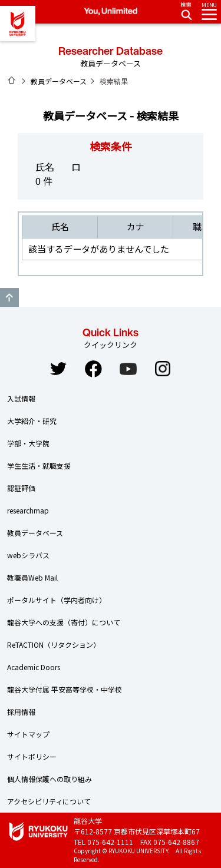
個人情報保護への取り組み (50, 779)
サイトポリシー (32, 756)
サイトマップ (28, 734)
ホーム (12, 80)
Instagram (163, 369)
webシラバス (28, 555)
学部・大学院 (28, 443)
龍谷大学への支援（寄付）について (64, 622)
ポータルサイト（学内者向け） (57, 600)
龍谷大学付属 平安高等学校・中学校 (65, 689)
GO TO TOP (9, 297)
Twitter (58, 369)
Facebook (93, 369)
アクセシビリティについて (49, 801)
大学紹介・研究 (32, 421)
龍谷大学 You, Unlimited (18, 24)
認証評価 (21, 488)
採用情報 (21, 712)
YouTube (128, 369)
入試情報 (21, 398)
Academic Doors (34, 667)
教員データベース (59, 81)
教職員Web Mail (32, 577)
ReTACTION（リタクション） (54, 645)
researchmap (28, 510)
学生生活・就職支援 (39, 466)
